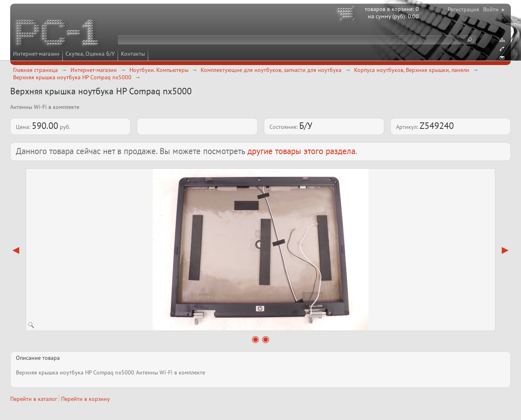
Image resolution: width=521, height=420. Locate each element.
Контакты (133, 54)
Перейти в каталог (34, 399)
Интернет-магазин (36, 54)
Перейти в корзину (85, 399)
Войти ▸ (494, 9)
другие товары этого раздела (301, 151)
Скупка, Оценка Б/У (90, 54)
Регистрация (463, 9)
